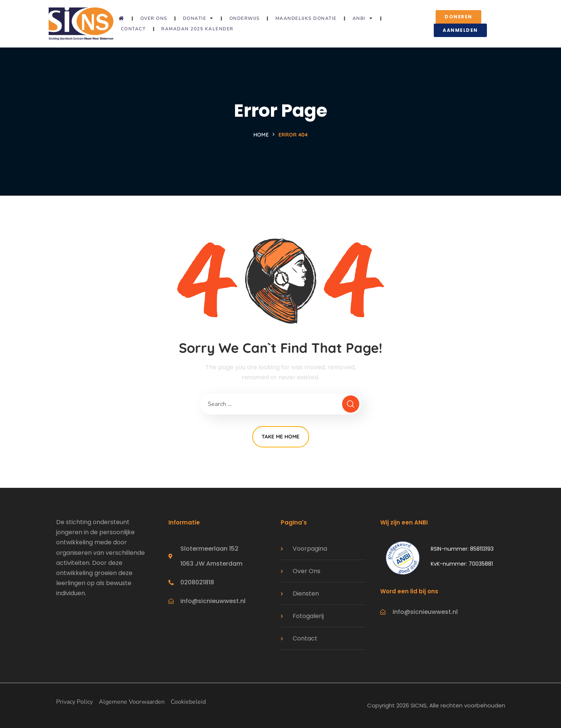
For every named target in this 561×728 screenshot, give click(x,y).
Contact (133, 29)
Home (261, 135)
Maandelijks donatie (306, 18)
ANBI (363, 18)
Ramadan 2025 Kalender (197, 29)
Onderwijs (245, 18)
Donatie (198, 18)
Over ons (154, 18)
